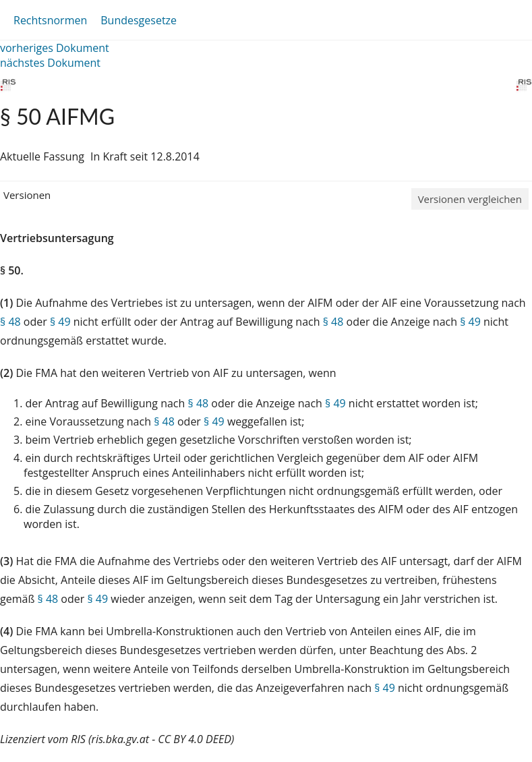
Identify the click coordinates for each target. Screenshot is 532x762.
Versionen (27, 195)
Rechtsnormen (50, 20)
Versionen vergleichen (470, 199)
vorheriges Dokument (55, 48)
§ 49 (60, 322)
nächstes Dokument (50, 63)
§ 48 (10, 322)
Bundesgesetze (139, 20)
